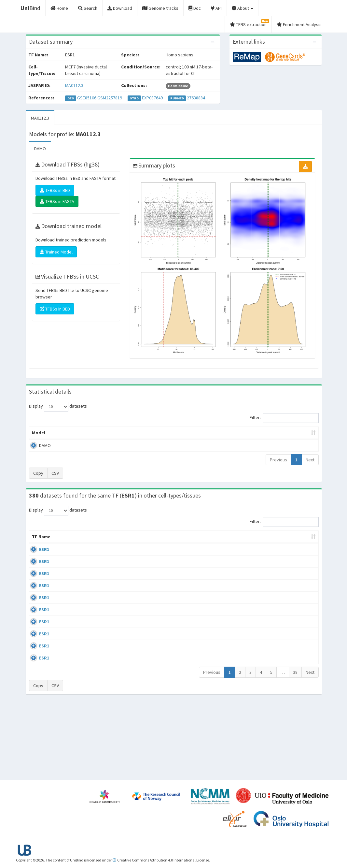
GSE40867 (266, 687)
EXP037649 (152, 98)
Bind (30, 8)
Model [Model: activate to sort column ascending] (39, 433)
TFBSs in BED (55, 190)
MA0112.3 (74, 85)
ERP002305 (267, 650)
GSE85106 (87, 98)
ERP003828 (267, 556)
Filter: (284, 418)
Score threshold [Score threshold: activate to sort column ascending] (222, 433)
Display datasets (58, 407)
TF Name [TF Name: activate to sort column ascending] (38, 540)
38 (295, 746)
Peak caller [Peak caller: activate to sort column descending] (70, 433)
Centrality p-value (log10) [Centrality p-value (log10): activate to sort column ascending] (280, 433)
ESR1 (37, 556)
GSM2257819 (110, 98)
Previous (278, 460)
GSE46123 (266, 725)
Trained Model (56, 252)
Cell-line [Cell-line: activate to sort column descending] (66, 543)
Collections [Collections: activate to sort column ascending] (200, 543)
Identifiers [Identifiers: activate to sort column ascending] (268, 543)
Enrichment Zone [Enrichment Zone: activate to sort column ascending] (146, 433)
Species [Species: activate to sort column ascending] (235, 543)
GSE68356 (266, 575)
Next (310, 460)
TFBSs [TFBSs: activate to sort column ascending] (184, 433)
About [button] (243, 8)
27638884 (196, 98)
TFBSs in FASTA (57, 201)
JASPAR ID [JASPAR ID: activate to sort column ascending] (300, 540)
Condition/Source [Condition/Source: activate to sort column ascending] (128, 543)
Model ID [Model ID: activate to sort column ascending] (105, 433)
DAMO (40, 149)
